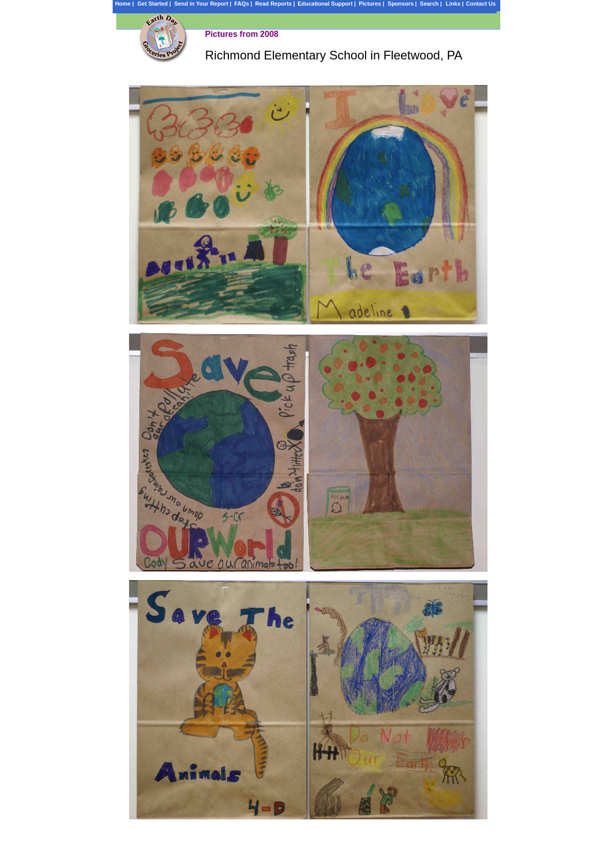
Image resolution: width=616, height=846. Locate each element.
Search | (431, 4)
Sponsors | (402, 4)
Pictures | (372, 4)
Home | (125, 4)
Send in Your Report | (203, 4)
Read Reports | (275, 4)
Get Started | (154, 4)
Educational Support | (327, 4)
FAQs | (243, 4)
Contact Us (481, 4)
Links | (455, 4)
